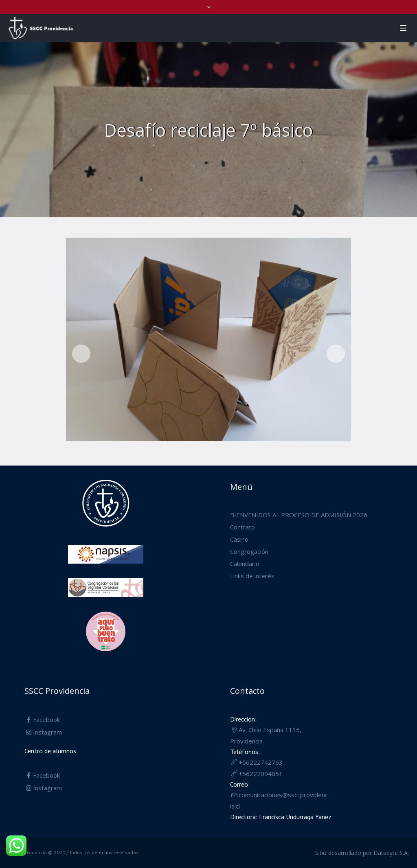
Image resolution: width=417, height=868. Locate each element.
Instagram (47, 732)
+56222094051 (261, 774)
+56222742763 (261, 762)
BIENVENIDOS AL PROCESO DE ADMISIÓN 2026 (299, 515)
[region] (208, 341)
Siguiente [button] (336, 354)
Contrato (243, 527)
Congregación (249, 551)
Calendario (245, 564)
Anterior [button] (81, 354)
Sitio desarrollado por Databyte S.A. (362, 853)
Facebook (46, 719)
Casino (239, 539)
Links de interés (252, 576)
